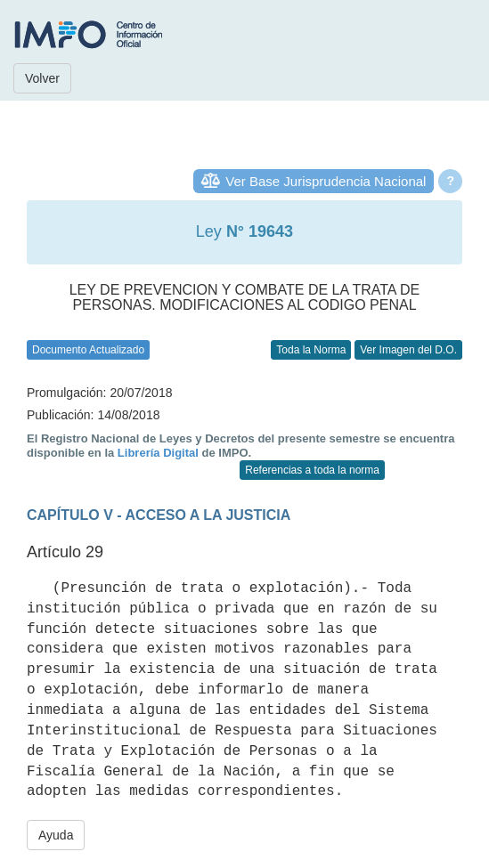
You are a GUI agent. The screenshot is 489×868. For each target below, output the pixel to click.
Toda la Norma (311, 350)
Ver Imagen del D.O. (408, 350)
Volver (42, 78)
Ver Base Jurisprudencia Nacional (326, 181)
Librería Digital (158, 453)
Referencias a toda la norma (312, 470)
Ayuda (56, 835)
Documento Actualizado (88, 350)
